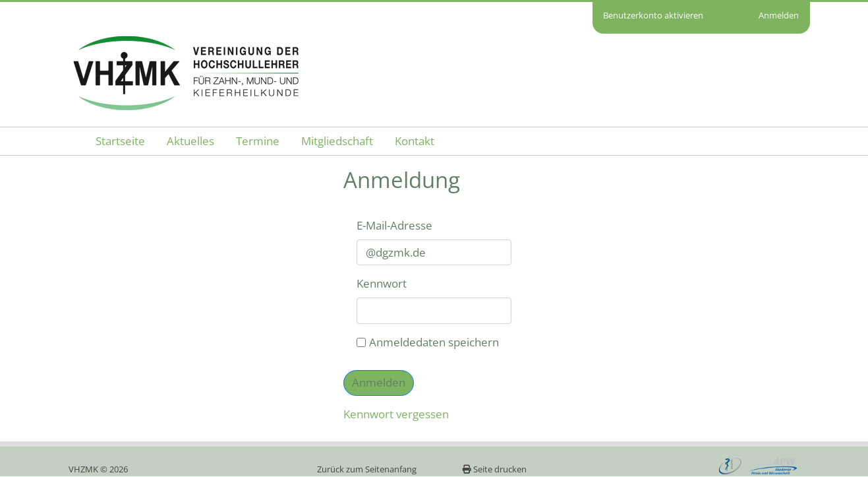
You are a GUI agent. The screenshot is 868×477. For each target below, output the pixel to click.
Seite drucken (494, 469)
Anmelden (779, 15)
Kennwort (382, 283)
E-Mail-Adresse (394, 225)
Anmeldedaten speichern (428, 342)
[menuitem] (120, 142)
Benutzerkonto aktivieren (653, 15)
